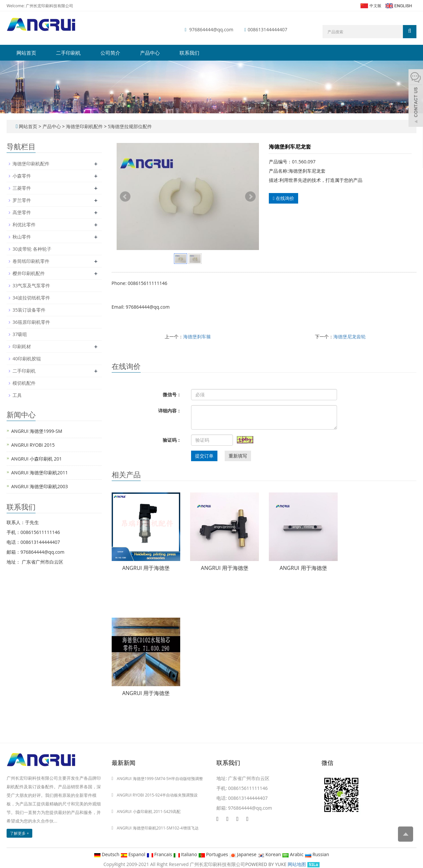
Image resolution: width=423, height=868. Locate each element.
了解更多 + (19, 833)
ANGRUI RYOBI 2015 (33, 445)
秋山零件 (22, 237)
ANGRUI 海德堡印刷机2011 (40, 473)
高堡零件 (22, 212)
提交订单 (204, 456)
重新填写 (238, 456)
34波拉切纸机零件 (31, 298)
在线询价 (283, 198)
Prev (125, 197)
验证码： (172, 440)
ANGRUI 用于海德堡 (146, 568)
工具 (17, 395)
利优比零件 (24, 224)
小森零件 (22, 176)
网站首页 (26, 53)
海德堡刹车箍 (197, 336)
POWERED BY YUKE (266, 864)
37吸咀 (20, 334)
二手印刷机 (68, 53)
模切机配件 (24, 383)
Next (250, 197)
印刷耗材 (22, 346)
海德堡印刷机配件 (84, 126)
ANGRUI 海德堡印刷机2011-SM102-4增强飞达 (158, 828)
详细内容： (170, 411)
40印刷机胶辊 (27, 359)
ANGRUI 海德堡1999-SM (37, 431)
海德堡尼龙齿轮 (350, 336)
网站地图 (297, 864)
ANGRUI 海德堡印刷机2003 (40, 486)
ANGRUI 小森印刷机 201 (37, 459)
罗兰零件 (22, 200)
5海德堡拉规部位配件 (129, 126)
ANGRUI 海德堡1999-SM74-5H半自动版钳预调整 (160, 779)
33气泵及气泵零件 (31, 285)
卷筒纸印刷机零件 (31, 261)
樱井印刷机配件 (29, 273)
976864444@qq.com (211, 29)
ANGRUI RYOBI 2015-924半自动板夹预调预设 (157, 795)
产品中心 (150, 53)
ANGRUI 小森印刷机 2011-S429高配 (149, 812)
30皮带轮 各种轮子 (32, 249)
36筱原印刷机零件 (31, 322)
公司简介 (110, 53)
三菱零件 (22, 188)
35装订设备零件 (29, 310)
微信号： (172, 394)
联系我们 (189, 53)
